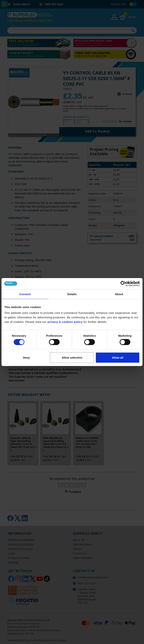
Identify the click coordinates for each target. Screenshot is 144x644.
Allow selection (72, 358)
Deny (26, 358)
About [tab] (119, 294)
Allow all (118, 358)
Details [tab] (72, 294)
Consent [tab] (25, 294)
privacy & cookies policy (65, 322)
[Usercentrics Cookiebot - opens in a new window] (123, 284)
